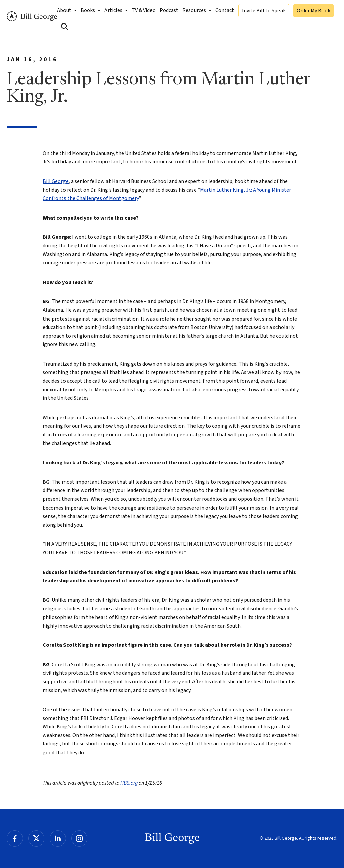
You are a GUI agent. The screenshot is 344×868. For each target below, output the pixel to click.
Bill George (32, 17)
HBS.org (129, 783)
